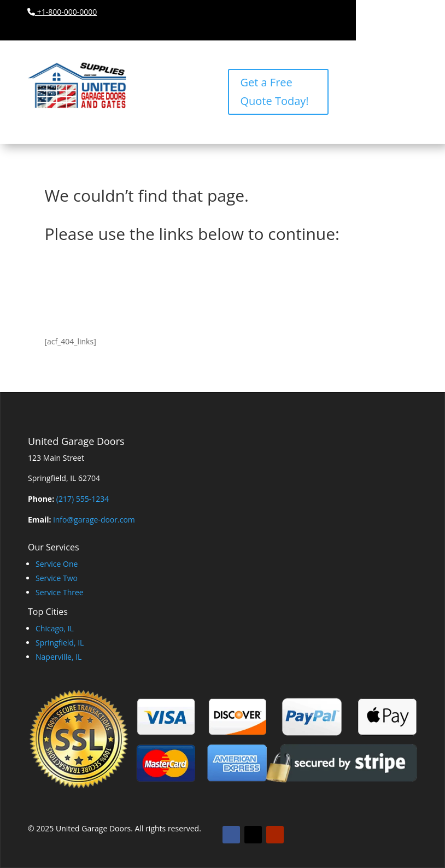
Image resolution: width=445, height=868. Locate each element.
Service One (57, 564)
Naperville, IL (58, 657)
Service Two (57, 578)
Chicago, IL (55, 628)
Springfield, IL (60, 643)
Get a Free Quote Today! (274, 92)
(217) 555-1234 (83, 499)
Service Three (60, 592)
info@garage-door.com (94, 520)
